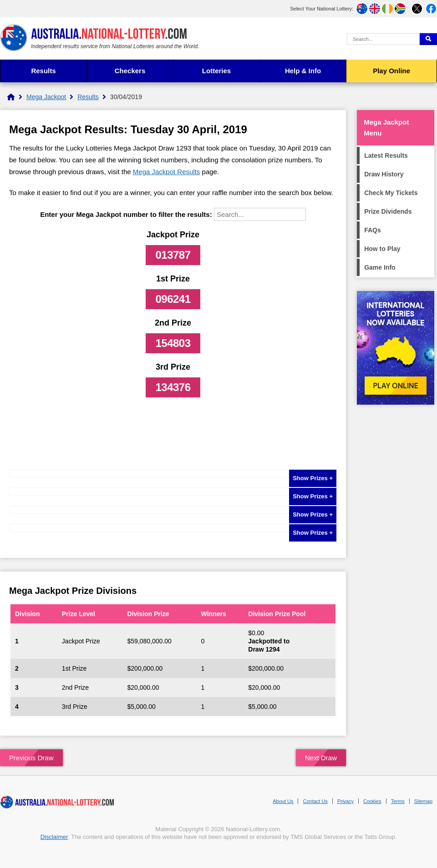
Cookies (372, 801)
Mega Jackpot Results (167, 172)
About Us (283, 801)
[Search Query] (383, 39)
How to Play (382, 249)
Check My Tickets (391, 193)
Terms (398, 801)
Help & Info (303, 71)
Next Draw (321, 758)
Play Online (391, 71)
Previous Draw (31, 758)
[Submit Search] (428, 39)
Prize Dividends (388, 211)
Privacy (346, 801)
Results (43, 71)
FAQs (373, 230)
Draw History (384, 174)
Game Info (380, 267)
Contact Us (315, 801)
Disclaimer (54, 837)
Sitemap (423, 801)
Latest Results (386, 156)
